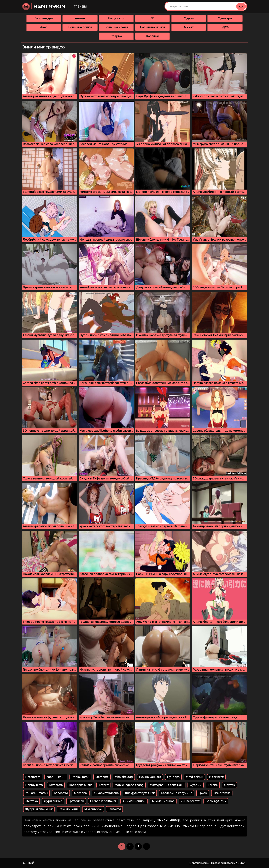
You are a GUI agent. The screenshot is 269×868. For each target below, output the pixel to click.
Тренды (80, 7)
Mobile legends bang (129, 785)
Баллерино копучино (177, 793)
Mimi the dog (124, 777)
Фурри (189, 18)
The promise (222, 793)
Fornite (213, 785)
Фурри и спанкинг (39, 809)
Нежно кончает (150, 777)
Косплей (152, 36)
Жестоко (31, 801)
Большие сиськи (152, 27)
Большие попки (80, 27)
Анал (44, 27)
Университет (190, 801)
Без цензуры (44, 18)
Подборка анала (81, 785)
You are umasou (36, 793)
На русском (116, 18)
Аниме (80, 18)
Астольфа (56, 785)
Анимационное (163, 801)
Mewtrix (229, 785)
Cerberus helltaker (103, 801)
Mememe (102, 777)
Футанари (225, 18)
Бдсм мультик (216, 801)
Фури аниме (53, 801)
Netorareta (33, 777)
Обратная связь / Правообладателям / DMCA (217, 863)
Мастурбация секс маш (167, 785)
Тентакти (114, 809)
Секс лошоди (68, 809)
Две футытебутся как (140, 793)
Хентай (29, 863)
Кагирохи (61, 793)
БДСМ (225, 27)
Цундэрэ (173, 777)
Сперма (116, 36)
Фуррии (196, 785)
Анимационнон (134, 801)
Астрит (103, 785)
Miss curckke (93, 809)
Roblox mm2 (80, 777)
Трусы (203, 793)
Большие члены (116, 27)
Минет (189, 27)
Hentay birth (34, 785)
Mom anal (81, 793)
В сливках (216, 777)
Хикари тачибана (106, 793)
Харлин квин (56, 777)
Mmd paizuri (194, 777)
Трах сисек (76, 801)
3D (152, 18)
